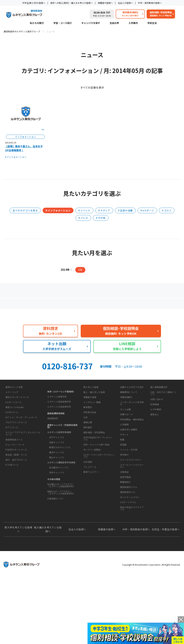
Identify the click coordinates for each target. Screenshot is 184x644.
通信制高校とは (128, 547)
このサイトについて (160, 412)
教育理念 (88, 451)
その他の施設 (54, 507)
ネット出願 (125, 441)
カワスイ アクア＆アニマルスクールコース (23, 475)
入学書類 (124, 457)
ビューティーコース (15, 486)
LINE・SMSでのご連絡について (163, 425)
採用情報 (155, 436)
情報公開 (88, 466)
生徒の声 (114, 23)
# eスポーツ (147, 210)
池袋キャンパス (57, 470)
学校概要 (87, 444)
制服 (122, 483)
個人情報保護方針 (159, 419)
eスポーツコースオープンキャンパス (99, 511)
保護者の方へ (32, 305)
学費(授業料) (126, 429)
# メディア (104, 210)
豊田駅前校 (53, 446)
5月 (80, 270)
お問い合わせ (157, 431)
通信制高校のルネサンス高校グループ (22, 31)
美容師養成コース (14, 481)
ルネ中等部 (156, 441)
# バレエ (83, 218)
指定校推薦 (125, 520)
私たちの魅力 (37, 23)
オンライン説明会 (92, 504)
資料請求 (88, 482)
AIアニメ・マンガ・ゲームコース (21, 459)
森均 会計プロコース (16, 502)
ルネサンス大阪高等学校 (59, 434)
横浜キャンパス (57, 480)
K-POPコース (12, 454)
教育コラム (125, 535)
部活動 (123, 488)
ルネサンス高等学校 (57, 424)
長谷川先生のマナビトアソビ (132, 563)
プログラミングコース (16, 464)
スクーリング (12, 434)
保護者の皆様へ (105, 3)
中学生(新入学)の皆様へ (34, 3)
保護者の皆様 (90, 429)
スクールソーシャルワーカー (132, 509)
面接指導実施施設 (56, 441)
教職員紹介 (125, 525)
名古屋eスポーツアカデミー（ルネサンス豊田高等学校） (61, 513)
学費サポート (126, 447)
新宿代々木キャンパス (60, 475)
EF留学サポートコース (16, 491)
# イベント (84, 210)
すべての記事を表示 (92, 87)
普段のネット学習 (14, 429)
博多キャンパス (57, 500)
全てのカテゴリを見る (25, 210)
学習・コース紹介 (63, 23)
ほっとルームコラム (130, 552)
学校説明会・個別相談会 (132, 452)
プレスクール (90, 522)
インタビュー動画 (92, 434)
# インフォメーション (16, 157)
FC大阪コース (12, 507)
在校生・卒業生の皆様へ (166, 595)
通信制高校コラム (129, 542)
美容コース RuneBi (14, 449)
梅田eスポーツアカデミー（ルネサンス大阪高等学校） (61, 520)
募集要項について (129, 424)
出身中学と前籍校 (129, 462)
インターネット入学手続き (132, 435)
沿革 (86, 461)
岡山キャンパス (57, 485)
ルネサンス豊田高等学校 (59, 429)
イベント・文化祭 (129, 493)
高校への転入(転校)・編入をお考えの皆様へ (72, 3)
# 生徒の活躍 (125, 210)
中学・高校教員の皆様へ (150, 3)
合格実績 (124, 515)
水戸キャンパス (57, 465)
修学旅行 (124, 498)
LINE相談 (88, 517)
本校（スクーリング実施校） (61, 419)
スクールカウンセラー (131, 503)
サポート (124, 478)
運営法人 (155, 447)
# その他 (101, 218)
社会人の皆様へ (125, 3)
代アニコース (12, 469)
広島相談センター (56, 526)
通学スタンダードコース (17, 439)
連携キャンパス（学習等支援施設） (62, 454)
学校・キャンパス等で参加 (96, 499)
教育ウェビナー (91, 527)
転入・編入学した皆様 (94, 424)
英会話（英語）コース (16, 496)
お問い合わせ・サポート (95, 475)
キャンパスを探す (91, 23)
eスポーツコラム (128, 557)
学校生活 (152, 23)
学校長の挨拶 (90, 456)
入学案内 (133, 23)
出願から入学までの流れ (132, 419)
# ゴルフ (167, 210)
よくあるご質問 (93, 305)
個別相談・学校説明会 (94, 487)
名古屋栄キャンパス (59, 495)
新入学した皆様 (91, 419)
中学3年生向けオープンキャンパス (98, 493)
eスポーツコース (13, 444)
